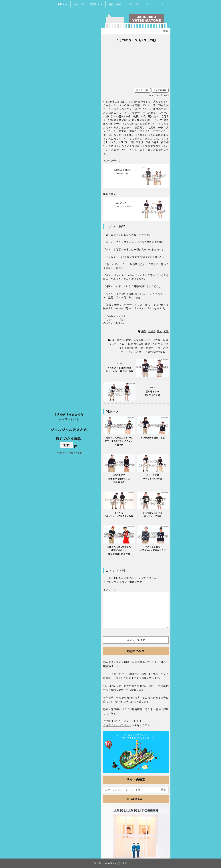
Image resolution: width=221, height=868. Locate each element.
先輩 (166, 331)
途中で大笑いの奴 (158, 340)
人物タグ (79, 4)
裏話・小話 (115, 4)
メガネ (152, 331)
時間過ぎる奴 (136, 344)
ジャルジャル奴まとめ (69, 430)
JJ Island (136, 756)
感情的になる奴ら (136, 340)
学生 (144, 331)
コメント (110, 590)
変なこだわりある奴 (156, 344)
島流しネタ (96, 4)
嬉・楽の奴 (118, 340)
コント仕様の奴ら (129, 348)
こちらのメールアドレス (117, 725)
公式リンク (134, 4)
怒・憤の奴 (147, 348)
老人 (160, 331)
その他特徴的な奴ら (156, 352)
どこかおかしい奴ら (132, 352)
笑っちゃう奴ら (118, 344)
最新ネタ (62, 4)
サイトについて (155, 4)
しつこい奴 (162, 348)
